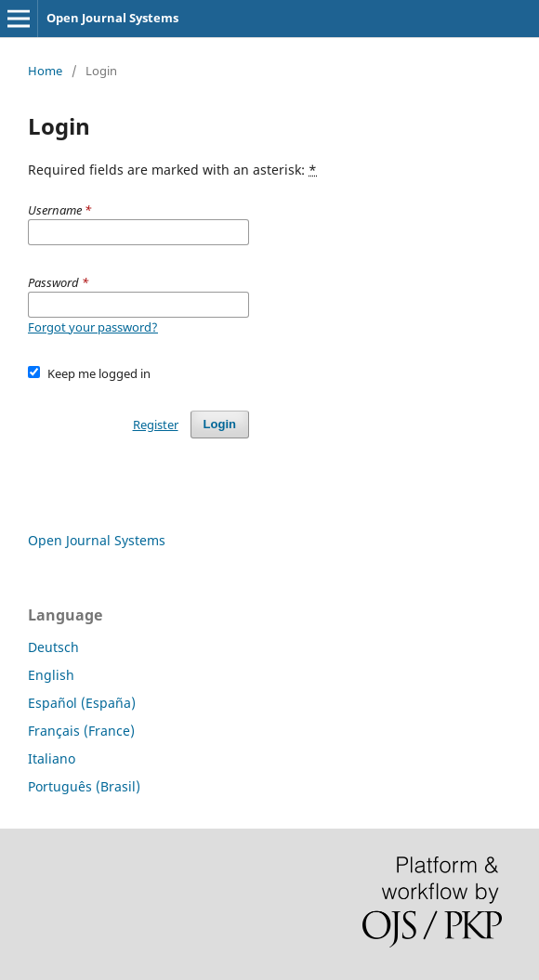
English (51, 675)
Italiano (52, 758)
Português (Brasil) (84, 786)
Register (156, 425)
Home (45, 71)
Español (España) (82, 703)
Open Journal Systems (112, 18)
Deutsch (53, 647)
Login (220, 424)
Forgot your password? (93, 327)
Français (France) (81, 731)
